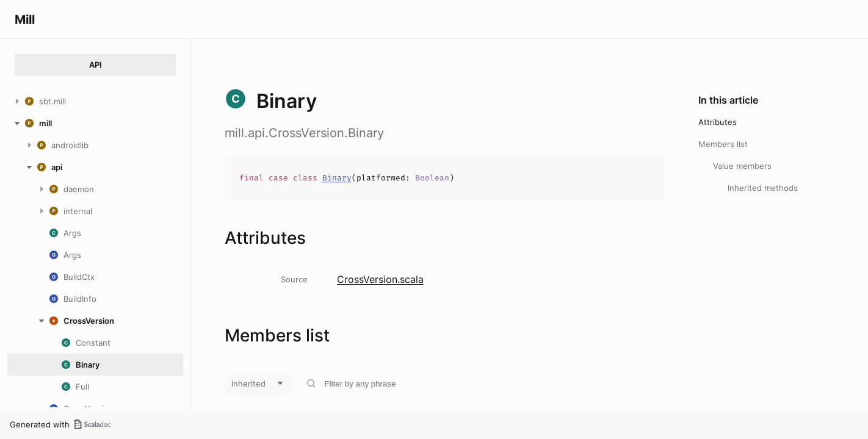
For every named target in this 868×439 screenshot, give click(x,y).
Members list (723, 144)
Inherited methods (763, 188)
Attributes (718, 122)
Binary (337, 178)
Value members (742, 166)
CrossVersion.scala (380, 279)
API (96, 65)
